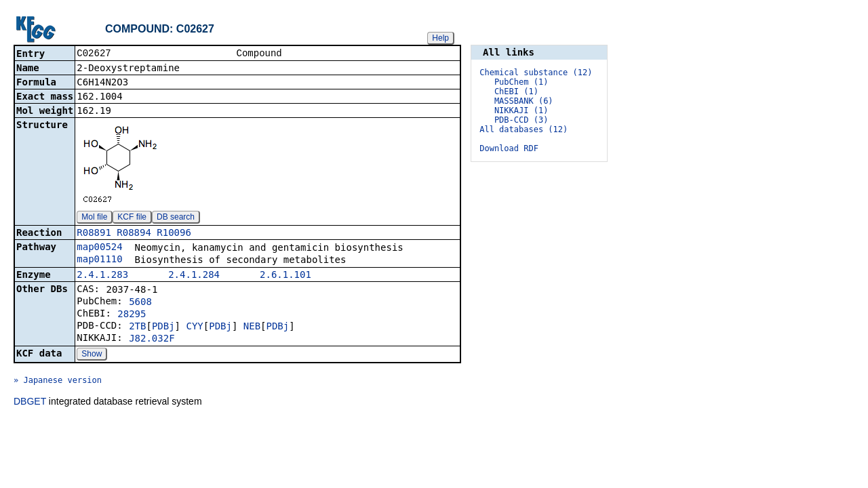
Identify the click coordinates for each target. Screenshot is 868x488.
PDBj (163, 327)
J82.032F (152, 340)
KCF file (132, 218)
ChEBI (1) (516, 91)
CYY (194, 327)
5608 (140, 303)
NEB (252, 327)
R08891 (94, 234)
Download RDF (509, 148)
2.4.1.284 (194, 276)
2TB (137, 327)
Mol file (94, 218)
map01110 (99, 260)
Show (92, 355)
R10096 (174, 234)
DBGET (30, 403)
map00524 (99, 248)
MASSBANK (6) (524, 101)
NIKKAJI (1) (521, 110)
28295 (132, 315)
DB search (176, 218)
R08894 (134, 234)
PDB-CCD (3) (521, 120)
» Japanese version (58, 382)
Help (440, 38)
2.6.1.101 (285, 276)
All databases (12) (524, 129)
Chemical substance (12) (536, 73)
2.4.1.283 (102, 276)
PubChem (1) (521, 82)
